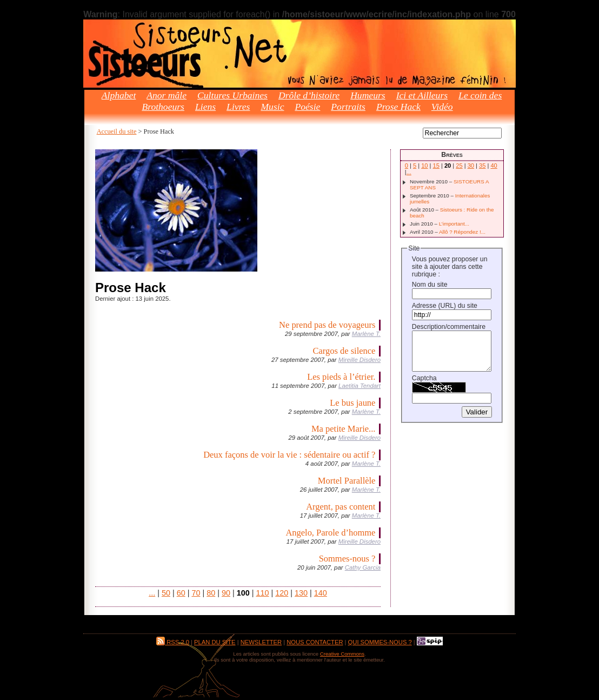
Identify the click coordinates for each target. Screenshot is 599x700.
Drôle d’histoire (309, 95)
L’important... (454, 224)
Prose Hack (398, 107)
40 (494, 166)
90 (226, 593)
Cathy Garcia (363, 567)
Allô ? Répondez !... (462, 232)
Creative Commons (342, 654)
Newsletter (261, 642)
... (152, 593)
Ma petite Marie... (343, 429)
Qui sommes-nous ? (380, 642)
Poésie (307, 107)
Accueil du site (117, 131)
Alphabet (119, 95)
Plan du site (215, 642)
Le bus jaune (352, 403)
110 (263, 593)
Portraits (348, 107)
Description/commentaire (449, 327)
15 (436, 166)
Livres (238, 107)
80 (211, 593)
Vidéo (442, 107)
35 (482, 166)
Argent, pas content (341, 507)
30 (471, 166)
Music (272, 107)
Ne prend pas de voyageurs (327, 325)
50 (166, 593)
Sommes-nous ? (347, 559)
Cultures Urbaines (232, 95)
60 (181, 593)
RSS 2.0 (173, 642)
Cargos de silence (344, 351)
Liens (205, 107)
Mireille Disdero (360, 360)
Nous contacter (315, 642)
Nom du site (430, 285)
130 (301, 593)
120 (282, 593)
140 (321, 593)
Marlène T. (366, 334)
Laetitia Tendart (360, 386)
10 (424, 166)
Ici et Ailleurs (422, 95)
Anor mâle (167, 95)
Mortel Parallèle (347, 481)
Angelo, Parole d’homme (330, 533)
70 (196, 593)
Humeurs (368, 95)
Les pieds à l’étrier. (341, 377)
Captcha (424, 378)
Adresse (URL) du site (445, 306)
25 (459, 166)
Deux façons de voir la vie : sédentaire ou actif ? (289, 455)
